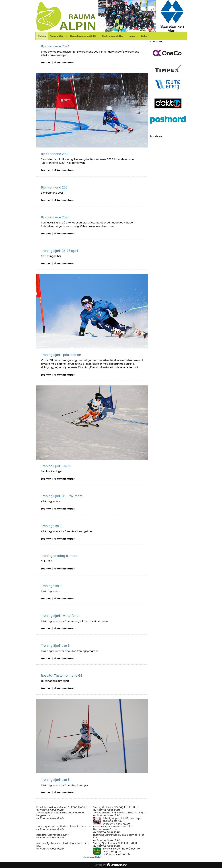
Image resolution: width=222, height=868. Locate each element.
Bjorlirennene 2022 (55, 154)
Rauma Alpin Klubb (52, 810)
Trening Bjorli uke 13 (56, 466)
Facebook (156, 136)
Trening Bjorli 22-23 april (60, 251)
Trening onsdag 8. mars (59, 556)
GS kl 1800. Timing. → (134, 813)
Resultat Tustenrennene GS (62, 676)
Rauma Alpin (59, 36)
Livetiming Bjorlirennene (106, 835)
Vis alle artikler (92, 857)
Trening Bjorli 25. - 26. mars (62, 496)
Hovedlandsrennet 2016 (85, 36)
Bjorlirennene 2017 (112, 849)
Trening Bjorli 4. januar (105, 843)
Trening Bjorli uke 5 (55, 780)
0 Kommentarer (65, 62)
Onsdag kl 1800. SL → (126, 807)
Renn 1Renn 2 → (81, 807)
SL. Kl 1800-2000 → (129, 843)
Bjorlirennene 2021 (55, 187)
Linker (133, 36)
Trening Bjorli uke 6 (55, 646)
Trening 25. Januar (104, 807)
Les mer (46, 62)
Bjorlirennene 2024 (114, 36)
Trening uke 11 (51, 526)
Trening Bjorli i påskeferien (61, 355)
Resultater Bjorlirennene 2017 (52, 835)
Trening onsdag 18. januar (107, 813)
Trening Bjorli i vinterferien (61, 616)
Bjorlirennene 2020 (55, 217)
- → (70, 835)
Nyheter (42, 36)
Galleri (145, 36)
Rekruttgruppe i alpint (114, 818)
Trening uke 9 (51, 586)
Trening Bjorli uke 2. (47, 827)
